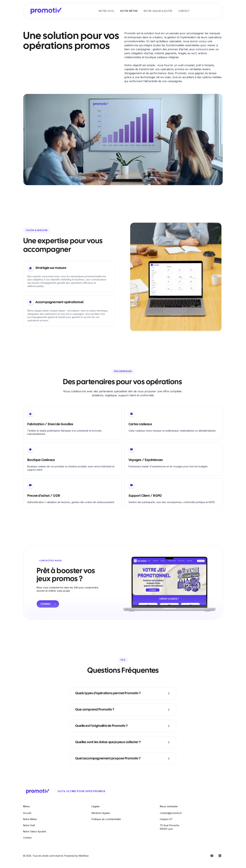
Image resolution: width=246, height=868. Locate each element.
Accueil (27, 817)
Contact (184, 11)
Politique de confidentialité (106, 823)
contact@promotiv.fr (171, 817)
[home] (46, 11)
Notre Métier (129, 11)
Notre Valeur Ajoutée (158, 11)
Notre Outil (106, 11)
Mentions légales (101, 817)
